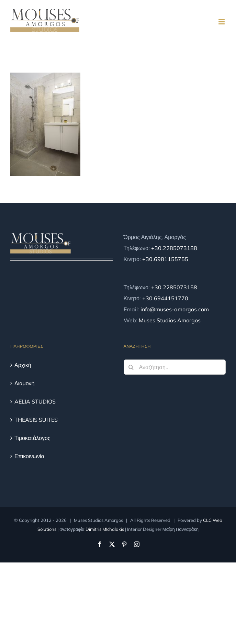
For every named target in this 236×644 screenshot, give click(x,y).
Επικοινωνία (29, 456)
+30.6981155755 (165, 259)
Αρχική (23, 365)
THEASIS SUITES (36, 420)
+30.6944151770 (165, 298)
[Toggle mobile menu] (222, 22)
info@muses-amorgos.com (175, 309)
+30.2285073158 (174, 287)
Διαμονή (25, 383)
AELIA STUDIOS (35, 401)
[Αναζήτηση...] (175, 367)
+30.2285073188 (174, 248)
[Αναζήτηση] (131, 367)
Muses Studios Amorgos (170, 320)
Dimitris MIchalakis (105, 529)
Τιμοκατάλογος (32, 438)
